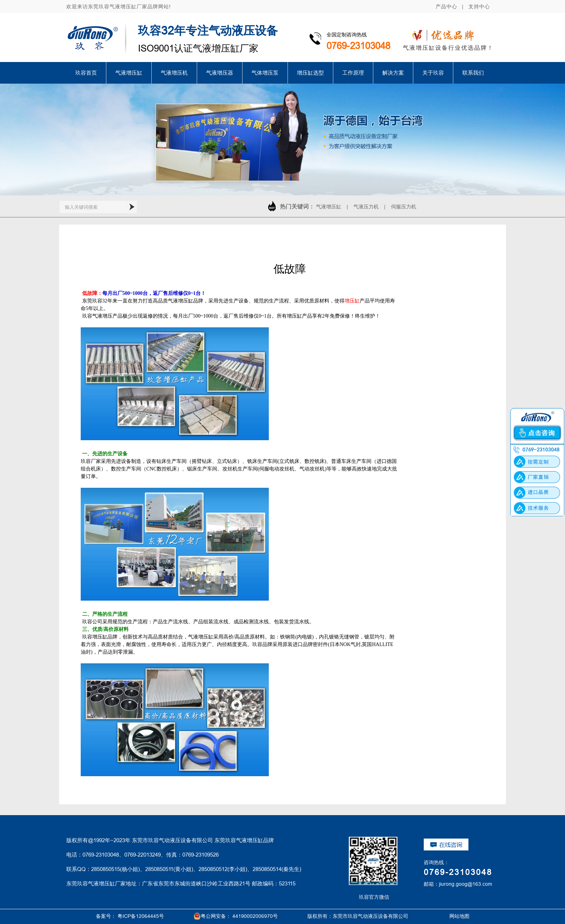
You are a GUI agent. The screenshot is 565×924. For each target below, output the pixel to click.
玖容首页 (86, 73)
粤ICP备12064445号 (141, 916)
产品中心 (446, 6)
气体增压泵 (265, 73)
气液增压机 (174, 73)
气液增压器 (220, 73)
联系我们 (473, 73)
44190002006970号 (255, 916)
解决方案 (393, 73)
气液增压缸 (129, 73)
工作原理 (353, 73)
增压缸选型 (310, 73)
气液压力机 (366, 207)
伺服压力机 (404, 207)
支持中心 (479, 6)
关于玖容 (433, 73)
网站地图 (451, 916)
